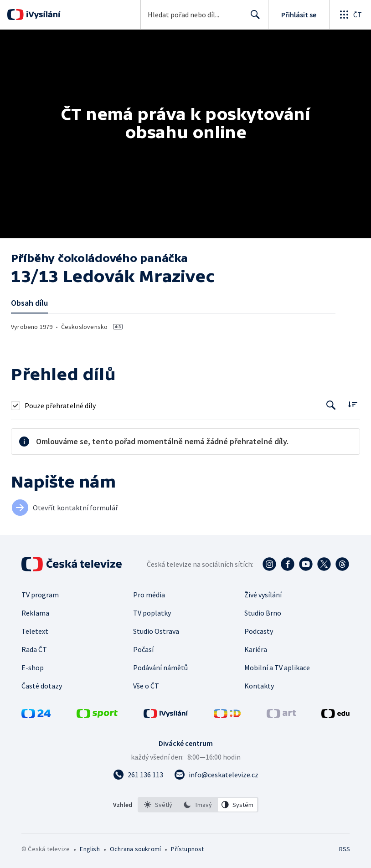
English (90, 849)
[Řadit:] (353, 404)
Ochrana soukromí (135, 849)
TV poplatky (152, 613)
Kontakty (259, 686)
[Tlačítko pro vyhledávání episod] (331, 405)
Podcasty (259, 631)
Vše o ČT (146, 686)
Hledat (253, 18)
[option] (158, 805)
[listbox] (198, 805)
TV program (40, 595)
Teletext (35, 631)
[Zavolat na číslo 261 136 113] (138, 775)
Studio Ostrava (156, 631)
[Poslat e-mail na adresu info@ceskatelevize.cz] (216, 775)
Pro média (149, 595)
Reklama (35, 613)
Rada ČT (34, 649)
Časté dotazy (42, 686)
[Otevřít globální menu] (350, 15)
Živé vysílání (263, 595)
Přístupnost (187, 849)
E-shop (33, 668)
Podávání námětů (160, 668)
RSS (344, 849)
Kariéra (256, 649)
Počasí (143, 649)
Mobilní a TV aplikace (277, 668)
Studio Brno (263, 613)
